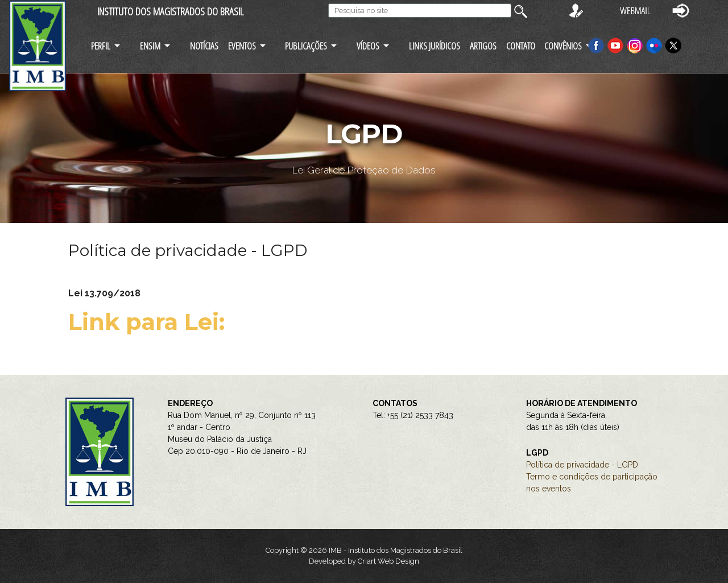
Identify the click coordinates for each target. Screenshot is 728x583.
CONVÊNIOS (563, 46)
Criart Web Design (388, 561)
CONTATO (521, 46)
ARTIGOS (483, 46)
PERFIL (101, 46)
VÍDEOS (368, 46)
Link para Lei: (150, 322)
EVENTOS (242, 46)
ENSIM (150, 46)
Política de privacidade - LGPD (582, 465)
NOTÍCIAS (204, 46)
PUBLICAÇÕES (306, 46)
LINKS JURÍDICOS (435, 46)
